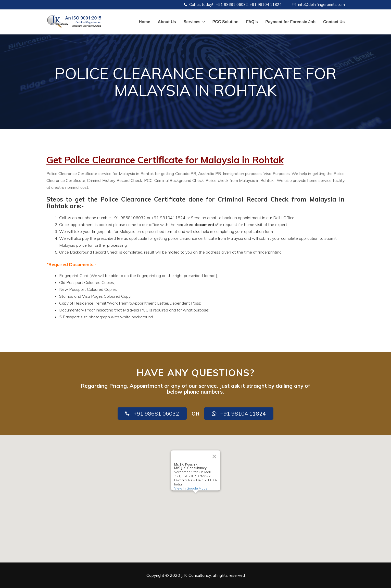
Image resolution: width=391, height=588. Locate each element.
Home (144, 22)
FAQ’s (252, 22)
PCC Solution (225, 22)
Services (194, 22)
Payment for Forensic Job (291, 22)
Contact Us (334, 22)
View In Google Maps (191, 488)
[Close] (214, 456)
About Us (167, 22)
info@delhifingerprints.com (321, 4)
